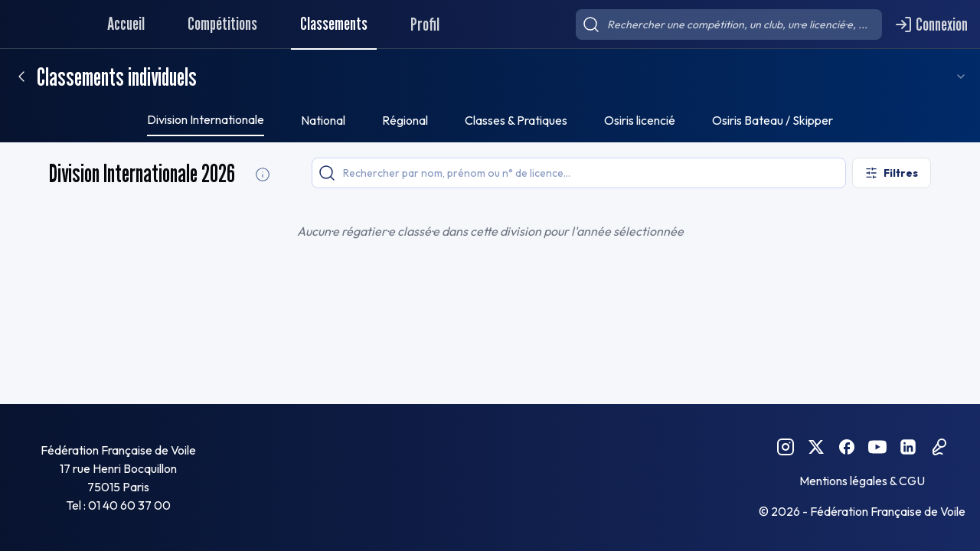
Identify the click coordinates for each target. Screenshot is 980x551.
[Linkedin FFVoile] (908, 447)
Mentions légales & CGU (862, 481)
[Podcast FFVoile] (939, 447)
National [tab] (323, 120)
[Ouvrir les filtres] (892, 173)
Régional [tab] (405, 120)
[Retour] (21, 77)
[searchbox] (729, 24)
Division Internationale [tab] (206, 119)
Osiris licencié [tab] (640, 120)
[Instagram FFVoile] (786, 447)
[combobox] (959, 77)
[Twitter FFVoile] (816, 447)
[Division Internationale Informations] (263, 174)
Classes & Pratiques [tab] (516, 120)
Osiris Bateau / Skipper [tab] (773, 120)
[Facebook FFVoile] (847, 447)
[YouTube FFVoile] (877, 447)
